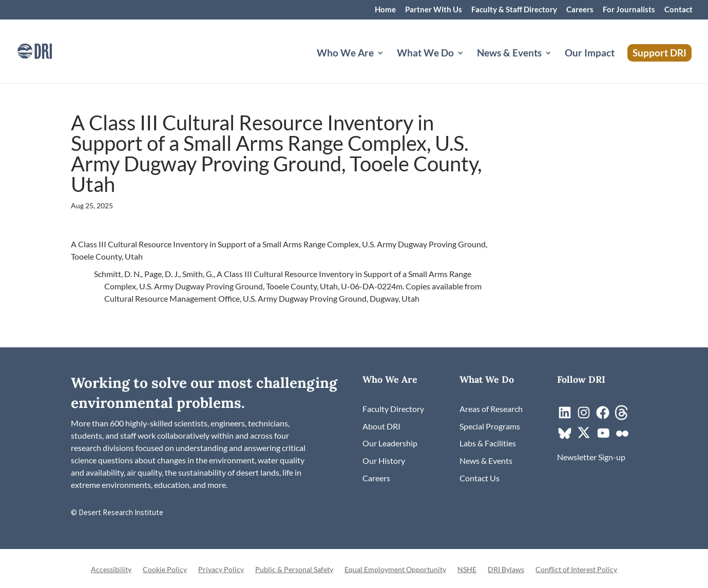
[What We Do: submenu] (469, 65)
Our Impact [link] (590, 54)
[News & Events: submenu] (557, 65)
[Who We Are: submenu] (389, 65)
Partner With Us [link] (434, 10)
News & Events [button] (509, 54)
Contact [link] (678, 10)
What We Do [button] (425, 54)
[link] (49, 50)
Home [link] (385, 10)
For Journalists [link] (629, 10)
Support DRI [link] (659, 53)
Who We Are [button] (345, 54)
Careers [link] (580, 10)
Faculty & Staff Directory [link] (514, 10)
